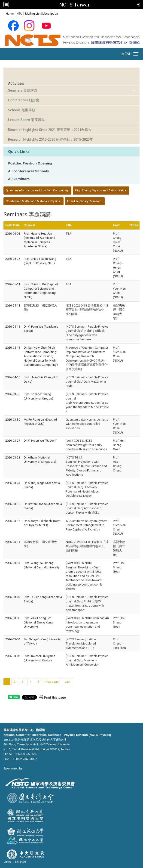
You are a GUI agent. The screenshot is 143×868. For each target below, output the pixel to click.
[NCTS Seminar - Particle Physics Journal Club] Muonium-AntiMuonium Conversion (87, 660)
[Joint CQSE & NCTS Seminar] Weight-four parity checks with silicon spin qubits (86, 445)
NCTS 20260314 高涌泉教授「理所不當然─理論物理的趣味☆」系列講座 (87, 546)
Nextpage (52, 682)
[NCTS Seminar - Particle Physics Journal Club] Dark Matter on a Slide (87, 381)
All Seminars (19, 179)
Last (68, 682)
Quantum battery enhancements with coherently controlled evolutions (87, 424)
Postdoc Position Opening (30, 163)
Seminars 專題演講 (23, 90)
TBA (69, 234)
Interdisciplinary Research (84, 201)
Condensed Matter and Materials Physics (33, 201)
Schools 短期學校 (22, 110)
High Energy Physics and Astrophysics (101, 190)
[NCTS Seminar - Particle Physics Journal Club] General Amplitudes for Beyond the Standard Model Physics (87, 403)
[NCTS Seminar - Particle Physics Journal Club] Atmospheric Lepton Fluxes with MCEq (87, 508)
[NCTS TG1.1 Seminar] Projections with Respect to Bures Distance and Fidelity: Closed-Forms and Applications (86, 466)
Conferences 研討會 (24, 100)
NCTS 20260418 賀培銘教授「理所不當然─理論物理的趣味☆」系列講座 (87, 310)
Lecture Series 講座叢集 (26, 120)
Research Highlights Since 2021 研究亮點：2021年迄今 (50, 130)
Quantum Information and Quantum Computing (37, 190)
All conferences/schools (28, 171)
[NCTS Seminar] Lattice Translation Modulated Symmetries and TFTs (81, 644)
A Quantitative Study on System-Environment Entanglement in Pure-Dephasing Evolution (87, 525)
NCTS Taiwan (75, 5)
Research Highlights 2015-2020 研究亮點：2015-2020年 (51, 139)
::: (3, 13)
